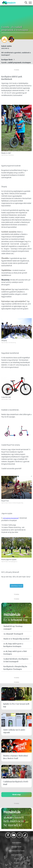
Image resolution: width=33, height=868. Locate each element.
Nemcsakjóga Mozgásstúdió (11, 518)
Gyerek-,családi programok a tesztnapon (16, 62)
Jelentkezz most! (16, 586)
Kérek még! (16, 795)
